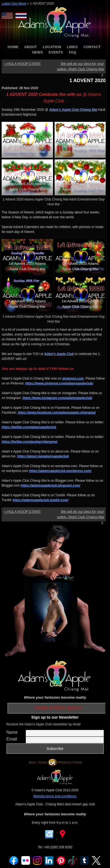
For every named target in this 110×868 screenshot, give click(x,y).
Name (12, 732)
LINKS (72, 47)
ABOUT (31, 47)
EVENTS (56, 52)
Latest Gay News (14, 4)
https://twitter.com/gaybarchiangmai (29, 442)
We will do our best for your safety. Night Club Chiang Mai (81, 69)
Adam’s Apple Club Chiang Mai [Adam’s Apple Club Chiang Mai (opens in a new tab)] (73, 110)
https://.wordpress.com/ (60, 471)
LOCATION (52, 47)
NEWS (37, 52)
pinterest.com (73, 378)
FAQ (72, 52)
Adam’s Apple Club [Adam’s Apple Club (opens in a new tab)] (59, 354)
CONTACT (92, 47)
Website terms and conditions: (55, 796)
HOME (13, 47)
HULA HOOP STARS (22, 64)
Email (12, 739)
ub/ (57, 398)
